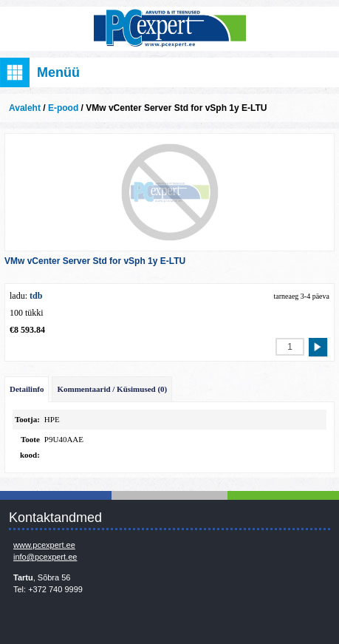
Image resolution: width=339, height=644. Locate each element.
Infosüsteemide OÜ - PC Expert (169, 29)
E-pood (63, 108)
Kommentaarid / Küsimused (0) (112, 389)
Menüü (58, 72)
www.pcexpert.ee (44, 545)
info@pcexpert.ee (45, 557)
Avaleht (25, 108)
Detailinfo (27, 389)
